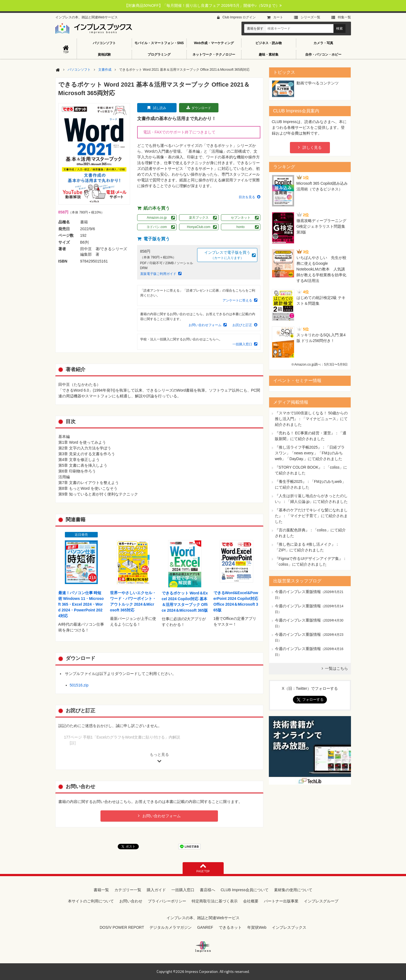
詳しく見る (312, 147)
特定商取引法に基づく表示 (215, 901)
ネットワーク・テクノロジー (214, 55)
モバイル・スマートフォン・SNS (159, 43)
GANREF (205, 927)
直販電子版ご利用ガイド (158, 274)
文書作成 (105, 70)
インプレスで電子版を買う (227, 255)
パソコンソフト (104, 43)
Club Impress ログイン (239, 17)
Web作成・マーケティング (214, 43)
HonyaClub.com (199, 227)
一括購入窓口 (242, 344)
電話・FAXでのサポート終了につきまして (179, 132)
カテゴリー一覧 (128, 890)
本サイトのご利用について (91, 901)
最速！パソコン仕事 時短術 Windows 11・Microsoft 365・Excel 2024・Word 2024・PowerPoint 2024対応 (81, 604)
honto (240, 227)
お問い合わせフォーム (205, 325)
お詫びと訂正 (242, 325)
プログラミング (159, 55)
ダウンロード (201, 108)
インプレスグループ (321, 901)
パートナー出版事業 (281, 901)
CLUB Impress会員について (245, 890)
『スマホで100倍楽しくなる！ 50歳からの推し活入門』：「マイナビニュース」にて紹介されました (311, 419)
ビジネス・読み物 (269, 43)
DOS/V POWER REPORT (122, 927)
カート (278, 17)
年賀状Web (257, 927)
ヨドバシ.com (157, 227)
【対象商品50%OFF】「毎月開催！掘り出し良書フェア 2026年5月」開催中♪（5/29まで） (203, 5)
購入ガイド (156, 890)
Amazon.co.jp (157, 218)
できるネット (230, 927)
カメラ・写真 (323, 43)
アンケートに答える (237, 300)
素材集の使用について (293, 890)
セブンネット (241, 218)
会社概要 (251, 901)
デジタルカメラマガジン (171, 927)
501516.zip (79, 685)
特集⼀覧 (344, 17)
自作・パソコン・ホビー (323, 55)
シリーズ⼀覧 (310, 17)
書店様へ (208, 890)
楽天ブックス (199, 218)
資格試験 (104, 55)
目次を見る (247, 197)
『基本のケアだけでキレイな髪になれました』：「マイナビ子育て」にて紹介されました (311, 516)
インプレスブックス (289, 927)
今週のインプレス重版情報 (298, 592)
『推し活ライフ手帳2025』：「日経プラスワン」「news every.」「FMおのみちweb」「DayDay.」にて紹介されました (310, 453)
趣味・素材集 (269, 55)
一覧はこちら (336, 668)
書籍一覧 (101, 890)
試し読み (160, 108)
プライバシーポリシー (167, 901)
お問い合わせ (131, 901)
